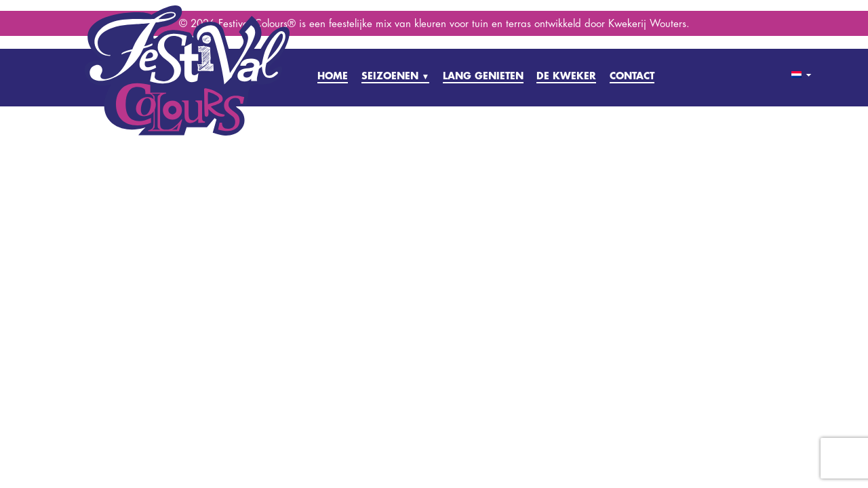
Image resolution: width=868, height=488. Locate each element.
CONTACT (632, 76)
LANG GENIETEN (483, 76)
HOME (333, 76)
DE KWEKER (566, 76)
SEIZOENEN (396, 76)
